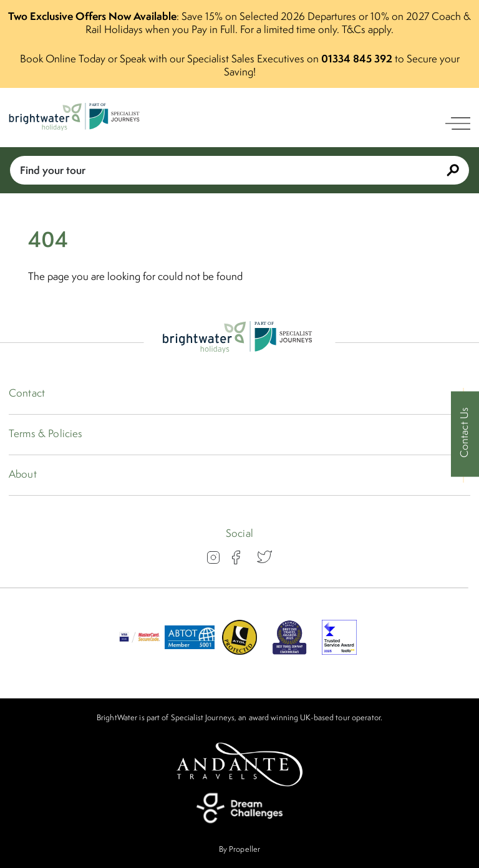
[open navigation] (458, 123)
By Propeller (239, 849)
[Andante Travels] (239, 764)
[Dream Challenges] (239, 808)
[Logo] (76, 118)
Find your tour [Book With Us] (239, 170)
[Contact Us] (465, 434)
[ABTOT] (190, 651)
